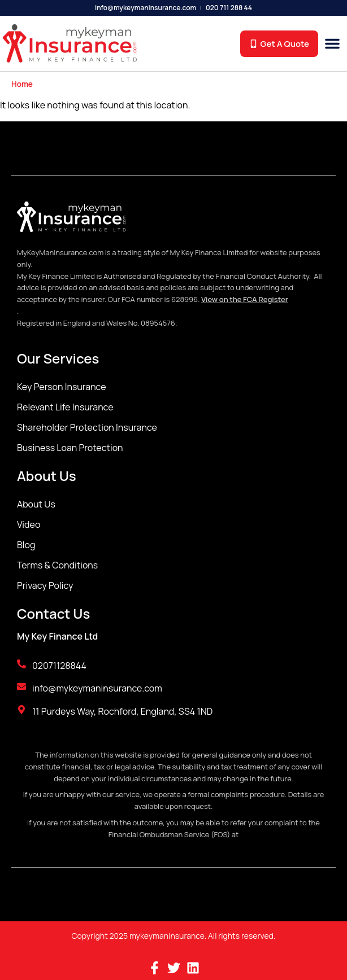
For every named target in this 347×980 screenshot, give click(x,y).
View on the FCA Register (245, 299)
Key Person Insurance (62, 387)
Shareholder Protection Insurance (87, 427)
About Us (36, 504)
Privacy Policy (45, 585)
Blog (26, 545)
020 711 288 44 (229, 8)
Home (22, 84)
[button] (332, 43)
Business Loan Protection (70, 448)
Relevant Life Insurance (65, 407)
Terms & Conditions (57, 565)
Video (29, 524)
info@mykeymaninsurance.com (146, 8)
